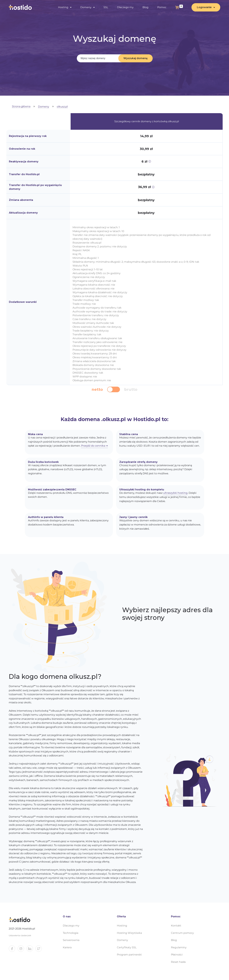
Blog (145, 7)
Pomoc (162, 7)
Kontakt (176, 926)
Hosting (63, 7)
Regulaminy (179, 947)
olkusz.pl (62, 107)
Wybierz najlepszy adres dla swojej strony (167, 614)
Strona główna (21, 107)
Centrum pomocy (182, 933)
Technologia (71, 933)
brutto (131, 390)
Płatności (177, 955)
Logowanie (204, 7)
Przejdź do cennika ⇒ (94, 446)
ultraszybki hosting (175, 493)
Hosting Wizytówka (129, 933)
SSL (106, 7)
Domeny (86, 7)
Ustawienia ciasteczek (20, 935)
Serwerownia (71, 940)
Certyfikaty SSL (127, 947)
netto (97, 390)
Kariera (67, 947)
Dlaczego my (125, 7)
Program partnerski (129, 955)
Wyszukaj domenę (135, 58)
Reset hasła (178, 962)
